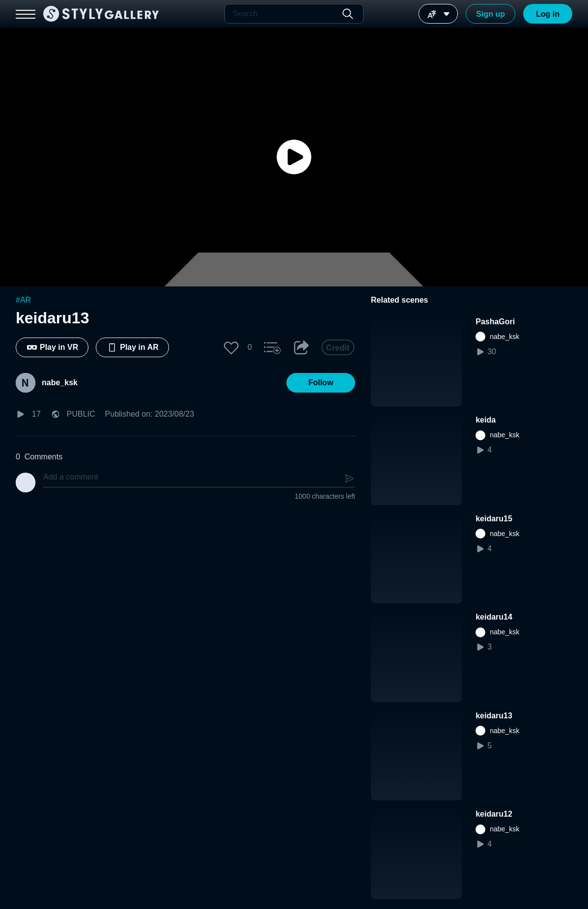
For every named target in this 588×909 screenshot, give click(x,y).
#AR (23, 300)
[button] (231, 347)
